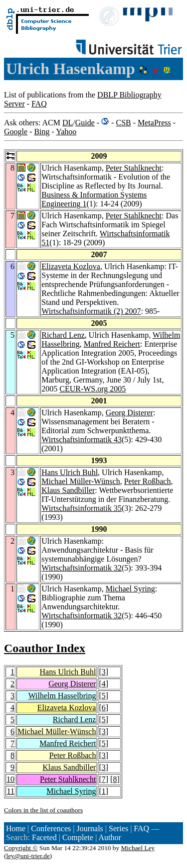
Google (16, 132)
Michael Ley (138, 848)
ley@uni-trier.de (28, 856)
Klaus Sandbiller (68, 490)
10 (10, 779)
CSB (123, 123)
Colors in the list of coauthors (43, 810)
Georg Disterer (129, 413)
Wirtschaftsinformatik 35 (82, 508)
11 (11, 791)
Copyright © (21, 848)
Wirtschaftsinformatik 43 (82, 439)
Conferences (51, 828)
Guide (85, 123)
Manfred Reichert (112, 344)
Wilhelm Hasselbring (62, 696)
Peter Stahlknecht (134, 168)
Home (16, 828)
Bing (42, 132)
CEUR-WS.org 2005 (93, 389)
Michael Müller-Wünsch (81, 481)
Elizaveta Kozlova (71, 266)
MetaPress (154, 123)
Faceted (44, 837)
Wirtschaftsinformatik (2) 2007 (91, 311)
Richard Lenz (63, 335)
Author (109, 837)
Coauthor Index (45, 648)
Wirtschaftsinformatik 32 (82, 568)
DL (68, 123)
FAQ (39, 104)
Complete (78, 837)
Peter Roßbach (148, 481)
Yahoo (66, 132)
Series (118, 828)
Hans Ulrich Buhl (70, 472)
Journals (90, 828)
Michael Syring (130, 589)
